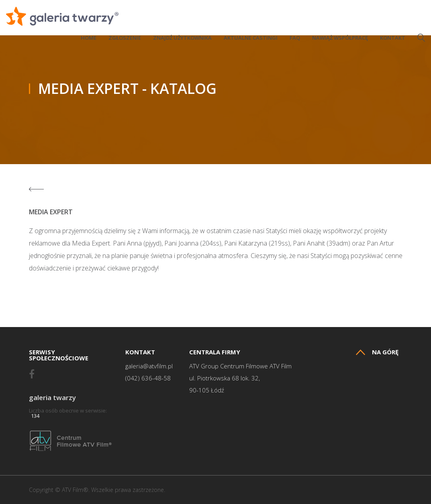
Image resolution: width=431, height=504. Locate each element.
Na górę (377, 352)
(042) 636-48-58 (148, 378)
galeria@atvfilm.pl (149, 366)
